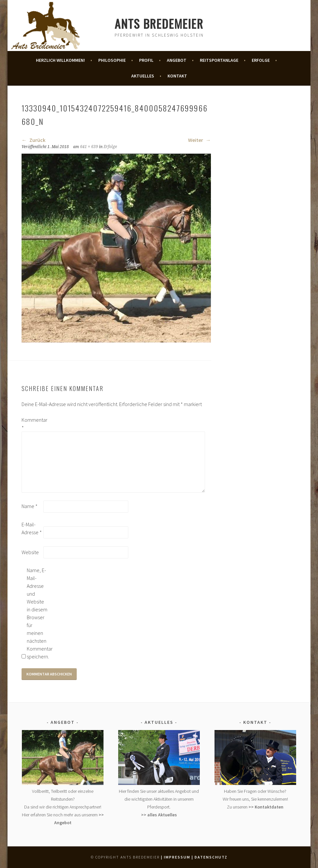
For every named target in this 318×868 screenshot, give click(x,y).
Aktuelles (143, 76)
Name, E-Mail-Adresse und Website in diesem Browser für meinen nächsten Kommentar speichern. (37, 613)
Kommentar (32, 424)
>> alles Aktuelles (159, 815)
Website (30, 552)
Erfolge (261, 60)
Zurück (33, 140)
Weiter (199, 140)
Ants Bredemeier (159, 23)
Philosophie (112, 60)
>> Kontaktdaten (266, 807)
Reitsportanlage (219, 60)
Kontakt (177, 76)
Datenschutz (211, 857)
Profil (146, 60)
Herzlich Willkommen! (60, 60)
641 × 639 (89, 147)
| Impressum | (177, 857)
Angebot (177, 60)
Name (30, 506)
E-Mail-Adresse (32, 528)
